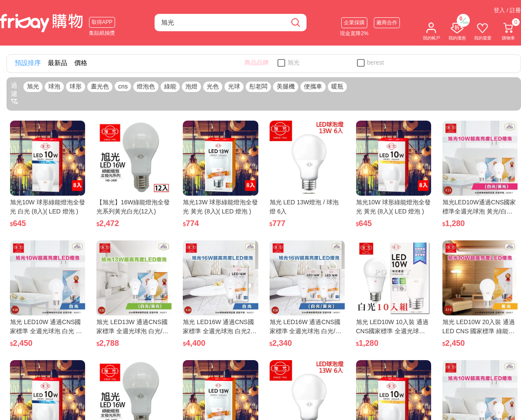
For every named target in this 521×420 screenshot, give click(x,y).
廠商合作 (387, 23)
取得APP (102, 22)
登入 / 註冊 (507, 10)
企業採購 (354, 23)
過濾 (14, 93)
